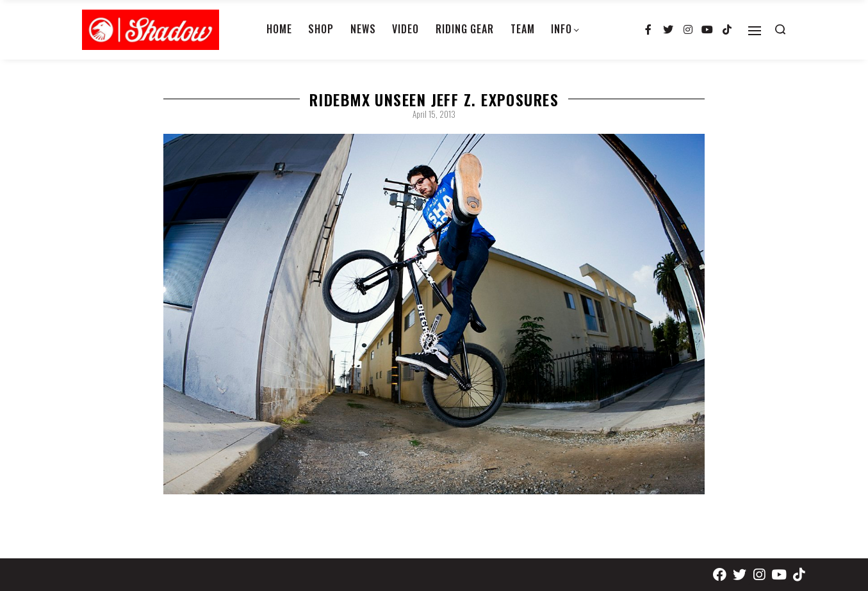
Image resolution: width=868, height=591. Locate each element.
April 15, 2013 (434, 114)
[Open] (755, 31)
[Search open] (780, 29)
